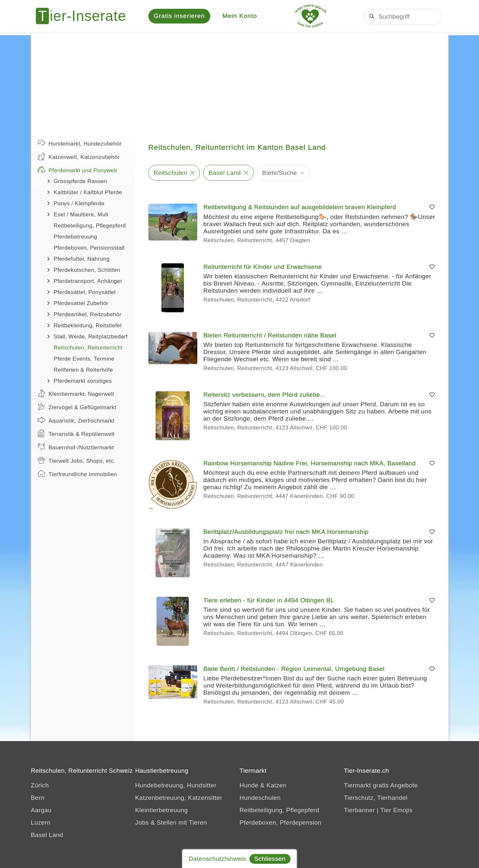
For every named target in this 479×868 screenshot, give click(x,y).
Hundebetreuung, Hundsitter (176, 786)
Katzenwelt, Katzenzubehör (79, 157)
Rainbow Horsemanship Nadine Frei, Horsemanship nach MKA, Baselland (310, 464)
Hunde (249, 786)
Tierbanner (359, 811)
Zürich (40, 786)
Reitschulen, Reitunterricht (88, 348)
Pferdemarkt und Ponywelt (77, 170)
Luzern (41, 823)
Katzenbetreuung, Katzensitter (179, 798)
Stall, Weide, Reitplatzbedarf (91, 337)
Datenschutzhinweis (217, 859)
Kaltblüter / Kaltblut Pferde (88, 193)
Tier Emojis (396, 811)
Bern (38, 798)
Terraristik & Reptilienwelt (76, 434)
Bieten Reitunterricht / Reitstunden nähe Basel (270, 336)
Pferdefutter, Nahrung (82, 260)
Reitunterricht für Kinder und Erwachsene (263, 267)
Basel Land (225, 173)
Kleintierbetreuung (162, 811)
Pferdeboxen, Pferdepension (281, 823)
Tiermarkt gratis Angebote (381, 786)
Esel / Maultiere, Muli (81, 215)
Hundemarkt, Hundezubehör (80, 144)
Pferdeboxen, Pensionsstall (89, 248)
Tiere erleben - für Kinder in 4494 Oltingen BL (269, 601)
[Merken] (432, 208)
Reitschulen (171, 173)
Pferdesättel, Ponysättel (85, 293)
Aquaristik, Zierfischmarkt (76, 421)
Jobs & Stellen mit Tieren (171, 823)
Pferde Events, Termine (84, 359)
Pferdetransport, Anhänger (88, 282)
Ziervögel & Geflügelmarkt (77, 407)
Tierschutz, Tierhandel (376, 798)
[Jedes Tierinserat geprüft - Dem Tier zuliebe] (310, 16)
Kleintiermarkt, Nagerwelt (76, 394)
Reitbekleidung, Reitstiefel (88, 326)
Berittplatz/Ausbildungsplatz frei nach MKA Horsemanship (286, 532)
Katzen (277, 786)
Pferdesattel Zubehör (81, 304)
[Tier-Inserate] (85, 16)
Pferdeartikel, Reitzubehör (88, 315)
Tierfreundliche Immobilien (77, 474)
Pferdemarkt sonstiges (83, 382)
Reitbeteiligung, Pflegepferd (90, 226)
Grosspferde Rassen (81, 182)
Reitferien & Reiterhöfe (83, 371)
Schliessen (270, 859)
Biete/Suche (280, 173)
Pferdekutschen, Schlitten (87, 271)
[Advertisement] (240, 82)
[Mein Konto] (240, 16)
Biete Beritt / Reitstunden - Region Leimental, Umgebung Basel (294, 669)
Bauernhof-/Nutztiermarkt (76, 447)
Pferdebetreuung (75, 237)
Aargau (41, 811)
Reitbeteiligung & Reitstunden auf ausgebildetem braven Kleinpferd (300, 208)
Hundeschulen (260, 798)
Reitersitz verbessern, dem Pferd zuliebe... (265, 395)
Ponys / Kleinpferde (79, 204)
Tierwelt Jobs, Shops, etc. (77, 461)
